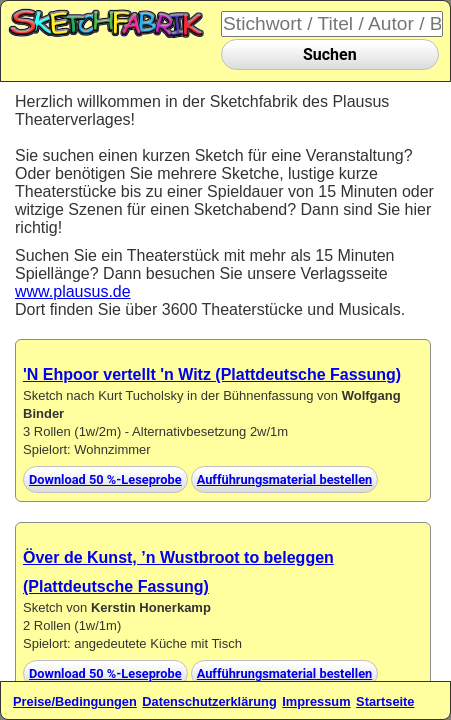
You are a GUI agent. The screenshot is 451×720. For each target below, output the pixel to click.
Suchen (330, 54)
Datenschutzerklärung (209, 701)
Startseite (385, 701)
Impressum (316, 701)
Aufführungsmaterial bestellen (285, 479)
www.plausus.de (73, 291)
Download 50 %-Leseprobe (105, 479)
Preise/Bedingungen (75, 701)
